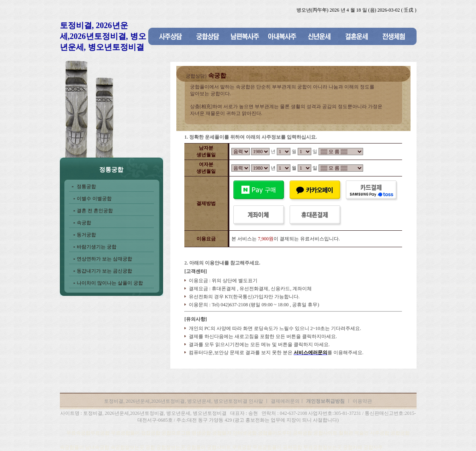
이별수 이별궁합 (94, 199)
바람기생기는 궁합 (97, 247)
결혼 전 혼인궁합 (95, 211)
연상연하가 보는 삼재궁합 (104, 259)
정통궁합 (86, 187)
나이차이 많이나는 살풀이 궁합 (110, 283)
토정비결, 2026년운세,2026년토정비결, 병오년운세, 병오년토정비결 (103, 36)
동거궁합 (86, 235)
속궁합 (84, 223)
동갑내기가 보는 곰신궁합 (104, 271)
